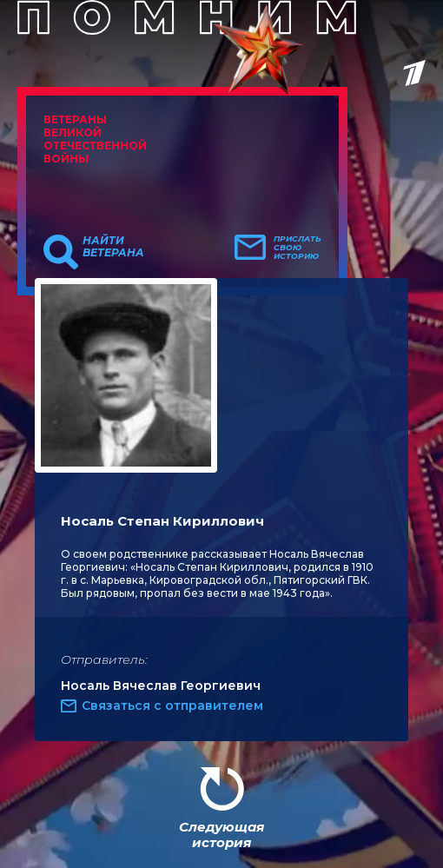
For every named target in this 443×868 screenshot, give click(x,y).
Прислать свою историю (298, 248)
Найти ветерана (113, 247)
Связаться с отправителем (172, 706)
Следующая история (221, 835)
